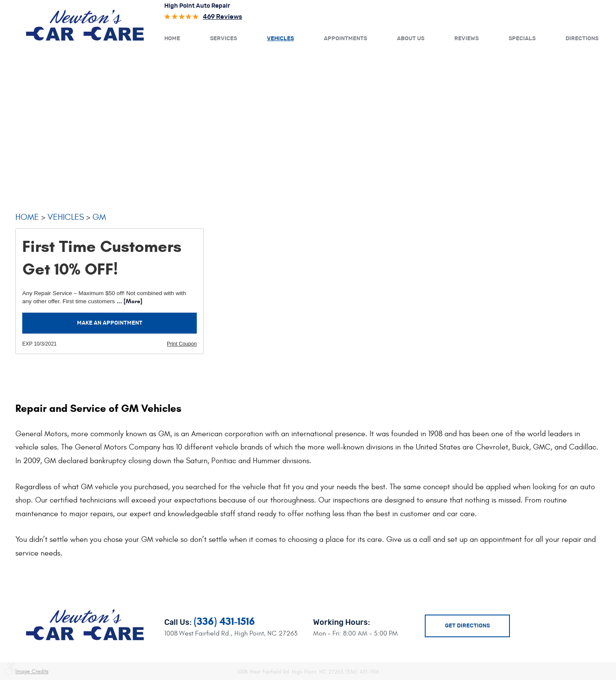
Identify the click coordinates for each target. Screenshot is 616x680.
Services (224, 39)
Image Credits (32, 671)
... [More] (129, 301)
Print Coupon (182, 344)
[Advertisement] (308, 122)
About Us (411, 39)
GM (99, 217)
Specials (522, 39)
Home (172, 39)
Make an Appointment (110, 323)
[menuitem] (172, 38)
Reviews (466, 39)
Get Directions (467, 626)
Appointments (345, 39)
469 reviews (222, 17)
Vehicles (280, 39)
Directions (582, 39)
